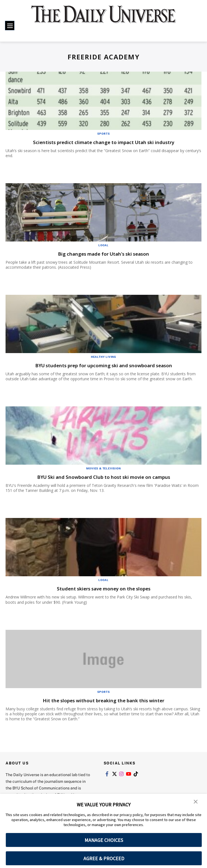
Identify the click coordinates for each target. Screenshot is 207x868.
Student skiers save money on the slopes (103, 588)
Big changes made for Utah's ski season (104, 254)
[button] (196, 802)
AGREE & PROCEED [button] (104, 858)
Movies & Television (103, 468)
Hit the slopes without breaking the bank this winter (103, 700)
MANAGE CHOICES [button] (104, 840)
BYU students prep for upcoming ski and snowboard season (104, 365)
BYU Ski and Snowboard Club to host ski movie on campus (104, 477)
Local (103, 245)
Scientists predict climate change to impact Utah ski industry (103, 142)
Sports (104, 134)
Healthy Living (103, 357)
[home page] (103, 18)
